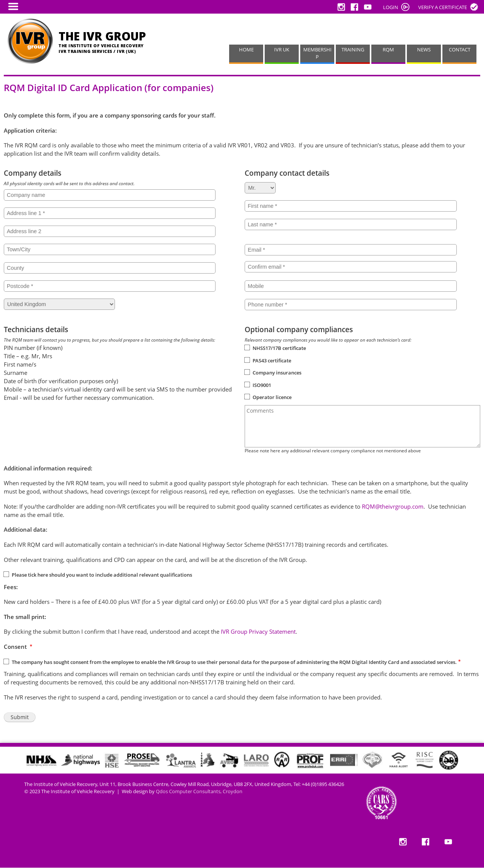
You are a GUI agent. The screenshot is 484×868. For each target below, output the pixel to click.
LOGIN (391, 7)
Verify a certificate (443, 7)
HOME (246, 50)
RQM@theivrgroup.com (393, 506)
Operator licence (272, 397)
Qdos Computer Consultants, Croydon (199, 791)
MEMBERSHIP (317, 53)
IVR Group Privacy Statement (258, 631)
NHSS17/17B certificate (279, 348)
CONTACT (460, 50)
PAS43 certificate (272, 361)
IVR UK (282, 50)
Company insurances (277, 373)
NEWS (424, 50)
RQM (388, 50)
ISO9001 (262, 385)
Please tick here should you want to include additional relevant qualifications (102, 575)
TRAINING (353, 50)
